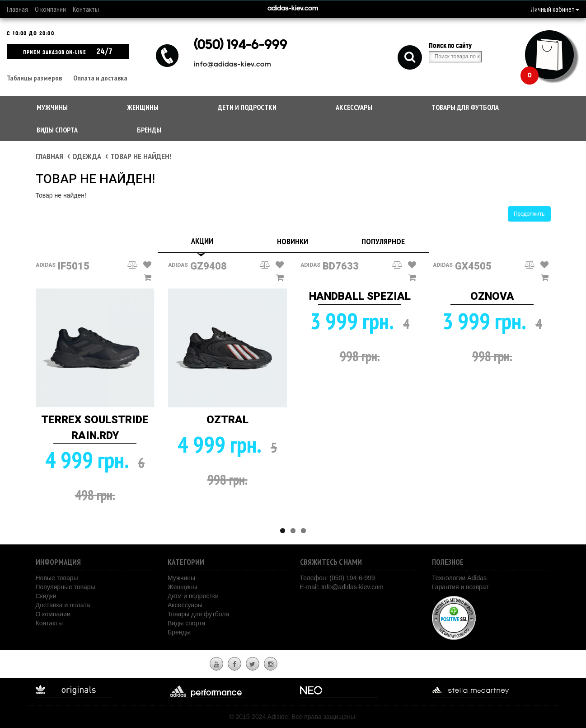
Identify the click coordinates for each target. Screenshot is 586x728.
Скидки (46, 596)
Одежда (87, 156)
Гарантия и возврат (460, 587)
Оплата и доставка (100, 78)
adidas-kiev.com (293, 9)
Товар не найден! (141, 156)
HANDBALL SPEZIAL (360, 296)
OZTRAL (227, 420)
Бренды (149, 130)
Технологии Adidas (459, 578)
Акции (202, 241)
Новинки (293, 241)
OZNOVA (492, 296)
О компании (50, 9)
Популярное (383, 241)
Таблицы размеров (34, 78)
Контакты (86, 9)
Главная (17, 9)
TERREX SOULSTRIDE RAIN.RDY (95, 427)
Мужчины (52, 107)
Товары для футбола (465, 107)
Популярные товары (66, 587)
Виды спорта (57, 130)
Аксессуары (354, 107)
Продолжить (529, 214)
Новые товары (57, 578)
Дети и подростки (247, 107)
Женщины (143, 107)
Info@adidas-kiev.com (352, 587)
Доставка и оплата (63, 605)
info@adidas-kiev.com (232, 65)
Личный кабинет (555, 9)
